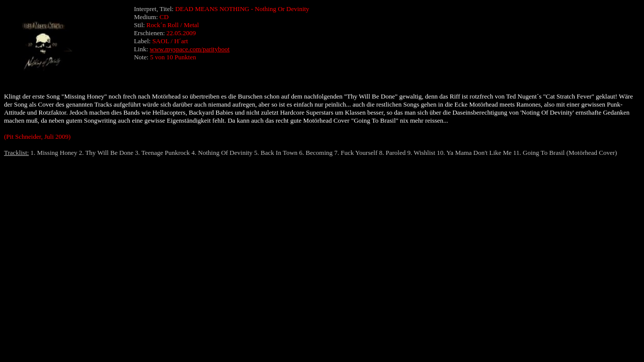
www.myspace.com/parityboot (190, 49)
